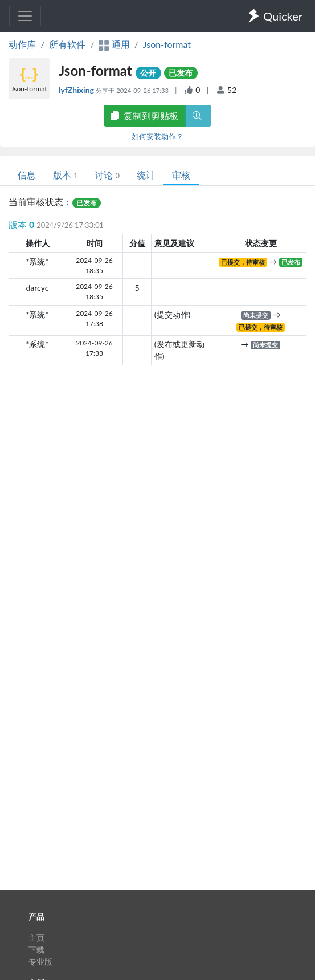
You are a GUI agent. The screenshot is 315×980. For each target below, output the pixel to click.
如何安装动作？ (157, 136)
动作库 (22, 44)
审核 (181, 175)
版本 (65, 175)
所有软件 (67, 44)
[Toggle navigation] (25, 16)
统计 (146, 175)
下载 (36, 949)
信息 (27, 175)
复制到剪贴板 (145, 115)
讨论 (107, 175)
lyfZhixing (77, 90)
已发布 (181, 73)
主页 (36, 938)
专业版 (40, 961)
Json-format (167, 44)
